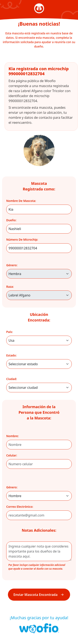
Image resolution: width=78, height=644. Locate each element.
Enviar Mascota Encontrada (39, 595)
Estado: (11, 355)
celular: (12, 455)
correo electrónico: (20, 507)
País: (10, 332)
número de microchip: (22, 239)
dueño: (11, 220)
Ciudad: (12, 379)
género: (12, 265)
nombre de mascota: (21, 201)
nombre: (12, 436)
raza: (10, 287)
